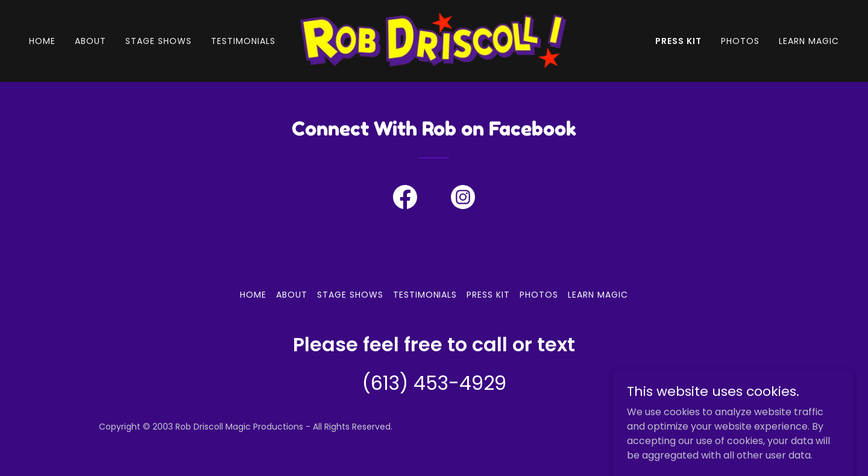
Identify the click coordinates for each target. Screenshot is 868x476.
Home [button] (253, 295)
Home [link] (42, 41)
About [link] (90, 41)
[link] (434, 40)
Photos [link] (740, 41)
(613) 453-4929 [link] (434, 383)
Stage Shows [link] (159, 41)
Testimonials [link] (243, 41)
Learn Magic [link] (809, 41)
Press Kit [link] (678, 41)
